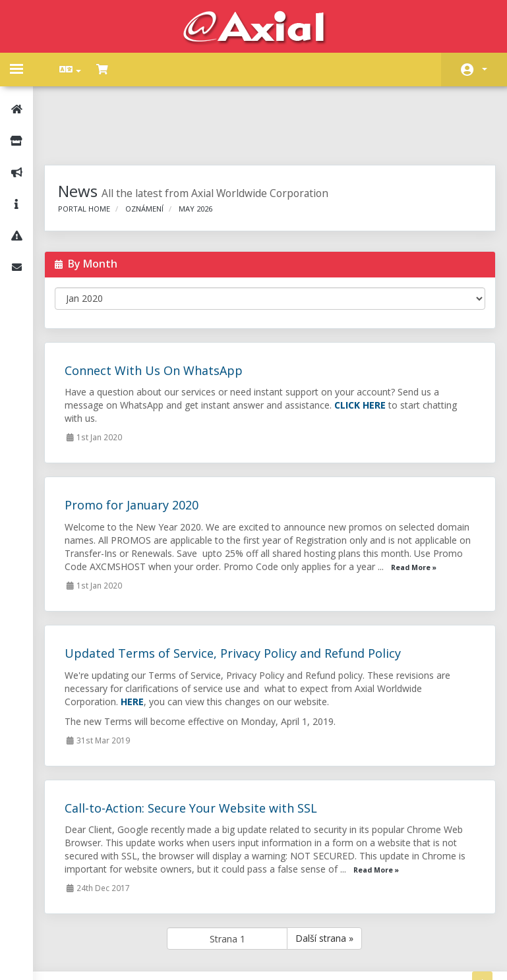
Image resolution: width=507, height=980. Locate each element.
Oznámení (153, 150)
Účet (485, 69)
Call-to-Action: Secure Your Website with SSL (199, 763)
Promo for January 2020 (140, 446)
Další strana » (329, 893)
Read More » (130, 522)
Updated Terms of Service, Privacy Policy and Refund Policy (241, 608)
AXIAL (287, 957)
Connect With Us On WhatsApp (162, 312)
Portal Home (93, 150)
